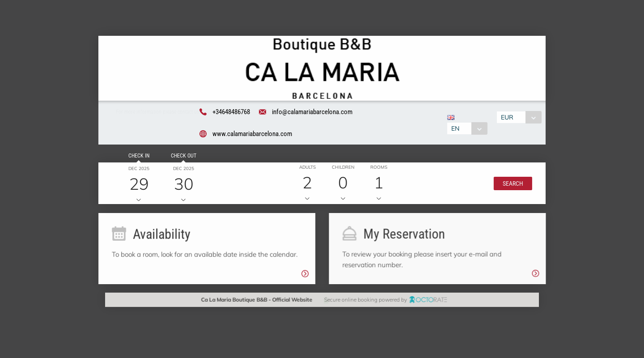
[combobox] (467, 128)
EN (455, 128)
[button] (511, 184)
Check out (182, 157)
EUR (508, 117)
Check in (138, 157)
